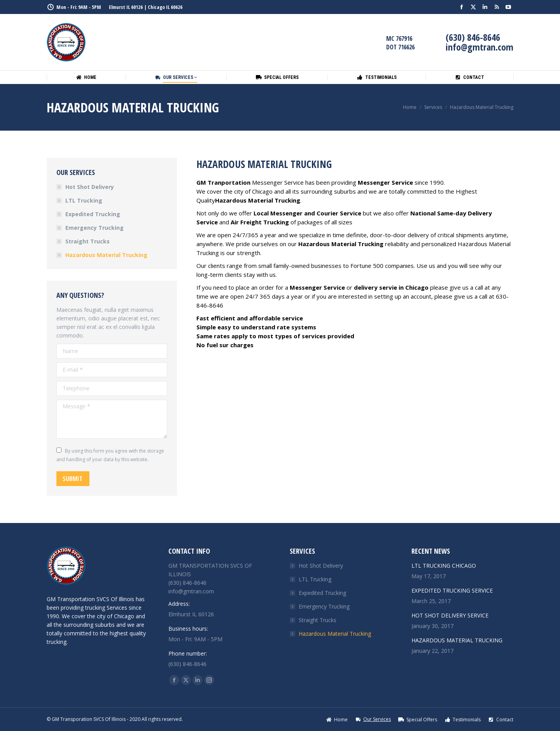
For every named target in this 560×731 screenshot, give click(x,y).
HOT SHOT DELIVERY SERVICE (450, 615)
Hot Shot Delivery (90, 187)
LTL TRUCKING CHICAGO (444, 566)
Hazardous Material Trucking (106, 255)
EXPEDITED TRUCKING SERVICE (452, 590)
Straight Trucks (87, 241)
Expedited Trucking (93, 214)
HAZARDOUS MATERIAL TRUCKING (457, 640)
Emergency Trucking (94, 228)
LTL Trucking (84, 200)
